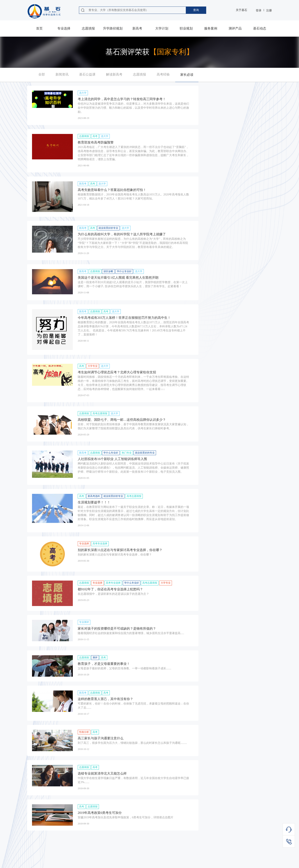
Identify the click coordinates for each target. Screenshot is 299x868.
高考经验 (163, 74)
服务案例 (211, 28)
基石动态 (260, 28)
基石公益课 (87, 74)
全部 (42, 74)
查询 (196, 10)
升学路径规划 (113, 28)
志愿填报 (88, 28)
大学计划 (162, 28)
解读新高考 (114, 74)
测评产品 (235, 28)
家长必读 (187, 75)
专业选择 (64, 28)
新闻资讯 (62, 74)
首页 (39, 28)
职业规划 (186, 28)
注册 (269, 10)
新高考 (137, 28)
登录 (259, 10)
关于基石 (241, 10)
